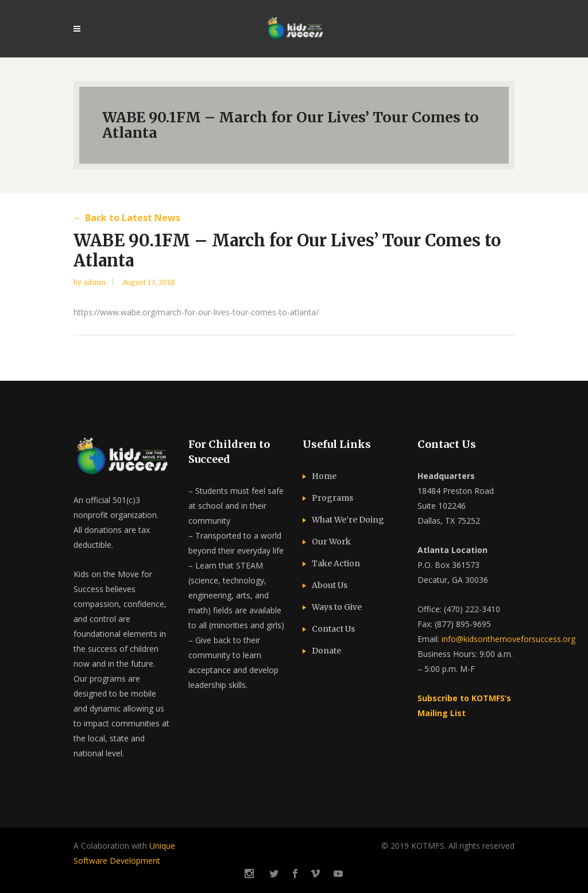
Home (324, 476)
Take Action (336, 563)
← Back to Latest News (127, 218)
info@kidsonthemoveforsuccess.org (508, 639)
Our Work (331, 542)
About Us (330, 585)
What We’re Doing (348, 520)
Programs (332, 498)
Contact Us (333, 629)
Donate (326, 651)
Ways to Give (337, 607)
